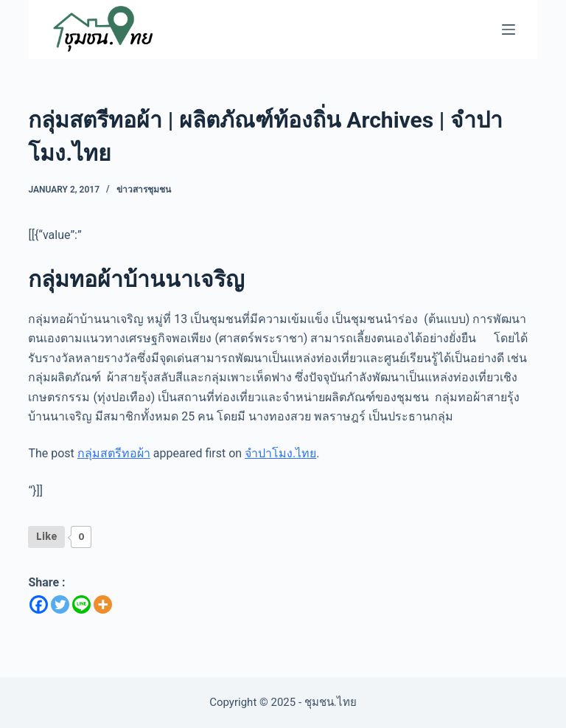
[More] (103, 604)
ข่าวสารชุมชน (144, 190)
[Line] (81, 604)
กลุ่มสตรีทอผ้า (114, 453)
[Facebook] (39, 604)
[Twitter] (60, 604)
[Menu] (509, 30)
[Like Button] (46, 537)
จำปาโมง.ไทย (280, 453)
